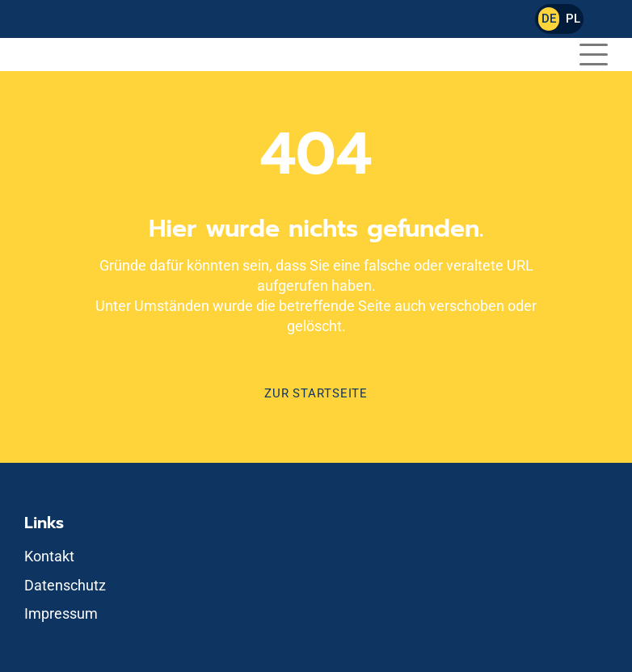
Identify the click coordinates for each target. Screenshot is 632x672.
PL (573, 19)
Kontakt (49, 556)
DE (549, 19)
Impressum (61, 613)
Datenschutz (65, 585)
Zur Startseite (316, 393)
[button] (594, 52)
